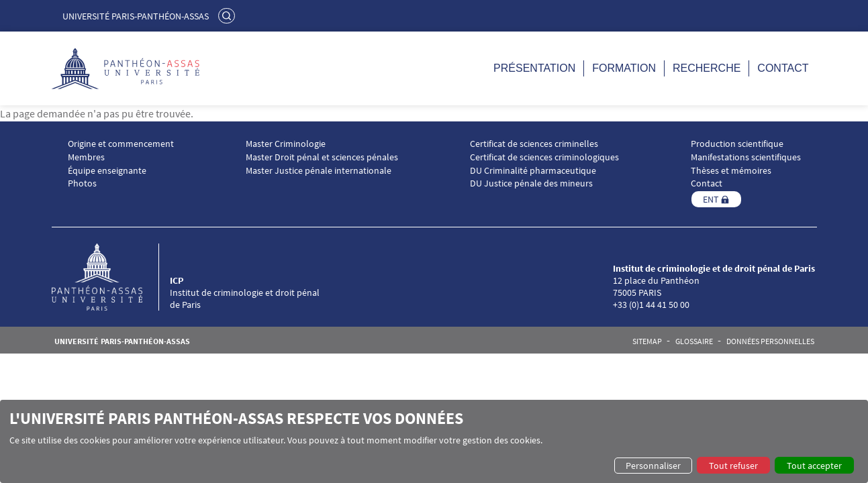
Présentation (534, 68)
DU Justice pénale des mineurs (531, 183)
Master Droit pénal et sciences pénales (322, 157)
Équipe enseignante (107, 171)
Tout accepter (814, 466)
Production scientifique (737, 144)
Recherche (707, 68)
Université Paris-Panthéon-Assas (136, 16)
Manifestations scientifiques (746, 157)
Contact (783, 68)
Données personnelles (770, 341)
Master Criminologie (286, 144)
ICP (177, 280)
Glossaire (694, 341)
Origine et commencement (121, 144)
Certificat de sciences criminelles (534, 144)
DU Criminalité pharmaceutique (533, 171)
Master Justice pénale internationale (319, 171)
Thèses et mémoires (731, 171)
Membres (86, 157)
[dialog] (434, 441)
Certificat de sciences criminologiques (544, 157)
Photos (82, 183)
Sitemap (647, 341)
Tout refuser (733, 466)
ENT (711, 199)
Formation (624, 68)
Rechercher (228, 15)
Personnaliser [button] (653, 466)
